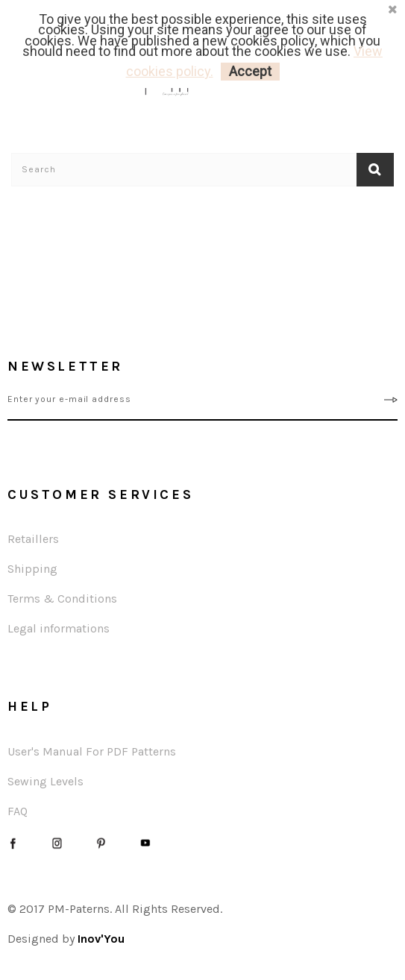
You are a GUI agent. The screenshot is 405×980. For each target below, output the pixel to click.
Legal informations (59, 628)
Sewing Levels (45, 781)
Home (23, 200)
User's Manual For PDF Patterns (92, 751)
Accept (250, 71)
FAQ (18, 811)
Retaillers (33, 539)
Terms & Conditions (62, 599)
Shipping (32, 569)
